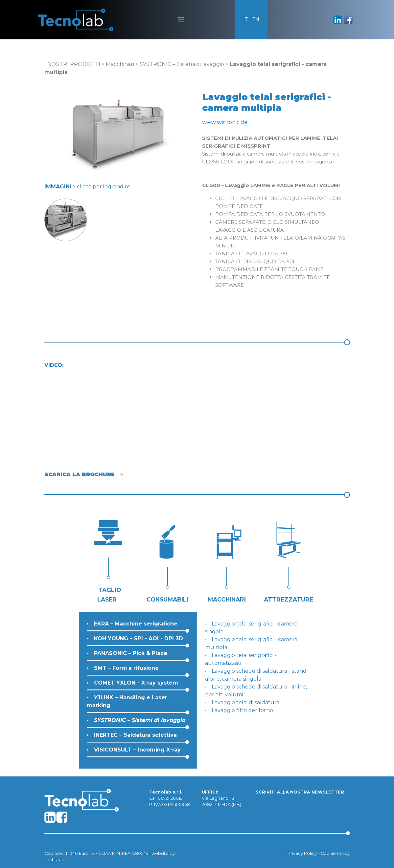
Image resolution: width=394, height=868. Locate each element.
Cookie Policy (335, 853)
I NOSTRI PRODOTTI (72, 64)
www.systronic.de (225, 122)
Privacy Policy (302, 853)
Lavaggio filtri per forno (242, 710)
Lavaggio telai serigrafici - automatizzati (241, 659)
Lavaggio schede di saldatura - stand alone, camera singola (256, 675)
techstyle (55, 860)
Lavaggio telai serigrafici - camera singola (251, 628)
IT (245, 19)
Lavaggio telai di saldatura (245, 702)
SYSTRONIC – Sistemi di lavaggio (182, 64)
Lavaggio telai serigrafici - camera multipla (251, 643)
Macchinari (120, 64)
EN (256, 19)
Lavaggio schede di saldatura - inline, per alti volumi (256, 691)
